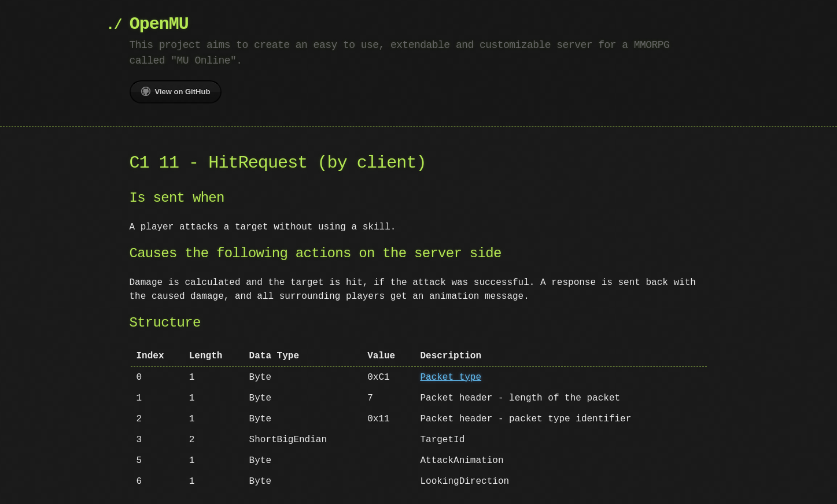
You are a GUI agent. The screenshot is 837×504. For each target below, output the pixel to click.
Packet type (451, 377)
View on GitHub (176, 91)
